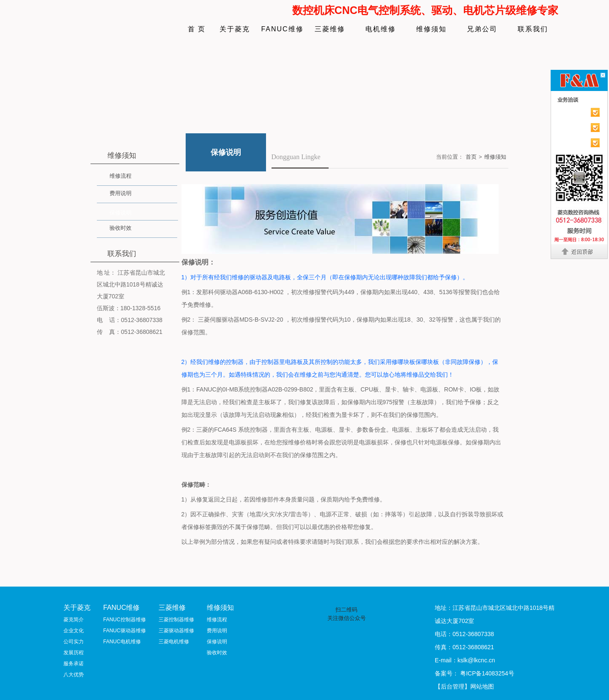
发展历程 (74, 653)
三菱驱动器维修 (176, 631)
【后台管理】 (453, 686)
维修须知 (431, 29)
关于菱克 (235, 29)
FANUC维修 (282, 29)
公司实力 (74, 642)
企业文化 (74, 631)
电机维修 (381, 29)
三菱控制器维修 (176, 620)
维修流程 (121, 176)
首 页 (197, 29)
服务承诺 (74, 664)
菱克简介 (74, 620)
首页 (471, 157)
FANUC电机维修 (122, 642)
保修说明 (121, 213)
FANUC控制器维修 (125, 620)
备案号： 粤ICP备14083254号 (475, 673)
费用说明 (121, 193)
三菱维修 (330, 29)
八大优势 (74, 675)
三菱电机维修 (174, 642)
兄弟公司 (482, 29)
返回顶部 (580, 251)
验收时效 (121, 228)
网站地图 (482, 686)
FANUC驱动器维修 (125, 631)
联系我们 (533, 29)
